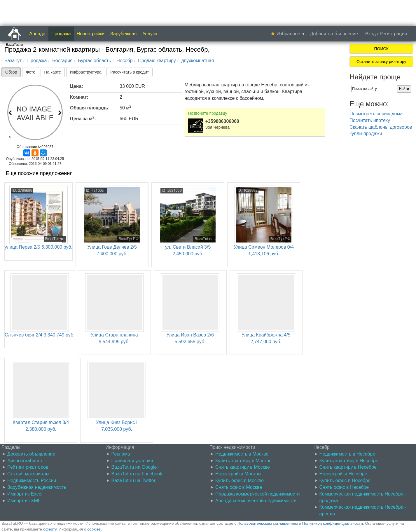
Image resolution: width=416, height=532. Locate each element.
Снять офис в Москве (239, 487)
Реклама (121, 454)
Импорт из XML (24, 501)
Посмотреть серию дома (376, 114)
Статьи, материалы (28, 474)
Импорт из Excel (25, 494)
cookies (94, 529)
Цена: (77, 86)
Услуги (150, 34)
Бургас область (94, 61)
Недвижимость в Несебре (347, 454)
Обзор (11, 72)
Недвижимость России (32, 480)
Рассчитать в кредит (130, 72)
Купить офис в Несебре (345, 480)
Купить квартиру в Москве (243, 461)
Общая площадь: (90, 108)
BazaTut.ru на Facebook (137, 474)
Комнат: (79, 97)
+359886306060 (222, 121)
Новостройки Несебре (343, 474)
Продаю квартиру (157, 61)
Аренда (37, 34)
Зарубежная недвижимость (37, 487)
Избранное (288, 34)
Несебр (124, 61)
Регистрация (393, 34)
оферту (50, 529)
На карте (53, 72)
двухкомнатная (198, 61)
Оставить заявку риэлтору (381, 62)
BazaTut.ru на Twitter (133, 480)
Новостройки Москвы (238, 474)
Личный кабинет (25, 461)
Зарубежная (123, 34)
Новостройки (91, 34)
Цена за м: (83, 118)
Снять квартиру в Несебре (348, 467)
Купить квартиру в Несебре (349, 461)
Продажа (61, 34)
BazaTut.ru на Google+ (136, 467)
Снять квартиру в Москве (243, 467)
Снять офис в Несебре (344, 487)
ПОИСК (381, 49)
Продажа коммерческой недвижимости (257, 494)
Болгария (62, 61)
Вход (370, 34)
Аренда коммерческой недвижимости (256, 501)
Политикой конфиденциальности (333, 523)
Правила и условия (132, 461)
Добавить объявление (334, 34)
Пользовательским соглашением (268, 523)
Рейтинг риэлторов (28, 467)
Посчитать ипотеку (370, 120)
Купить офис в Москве (240, 480)
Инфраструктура (86, 72)
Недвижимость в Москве (242, 454)
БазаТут (13, 61)
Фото (31, 72)
